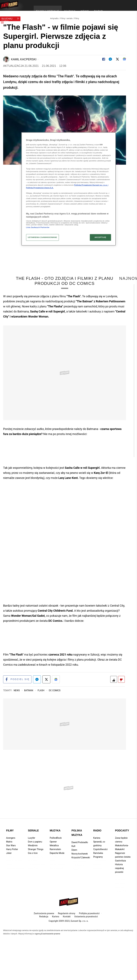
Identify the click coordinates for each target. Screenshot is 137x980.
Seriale (33, 845)
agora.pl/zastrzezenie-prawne (48, 948)
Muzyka (55, 845)
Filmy (77, 17)
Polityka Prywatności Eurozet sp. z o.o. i (91, 185)
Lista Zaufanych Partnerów (38, 227)
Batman (29, 705)
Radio (97, 845)
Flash (41, 705)
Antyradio (54, 17)
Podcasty (122, 845)
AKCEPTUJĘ (100, 237)
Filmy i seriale (66, 17)
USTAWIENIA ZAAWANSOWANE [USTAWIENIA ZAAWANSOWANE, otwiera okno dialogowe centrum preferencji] (42, 237)
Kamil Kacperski (24, 58)
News (17, 705)
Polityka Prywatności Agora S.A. (40, 188)
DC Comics (55, 705)
